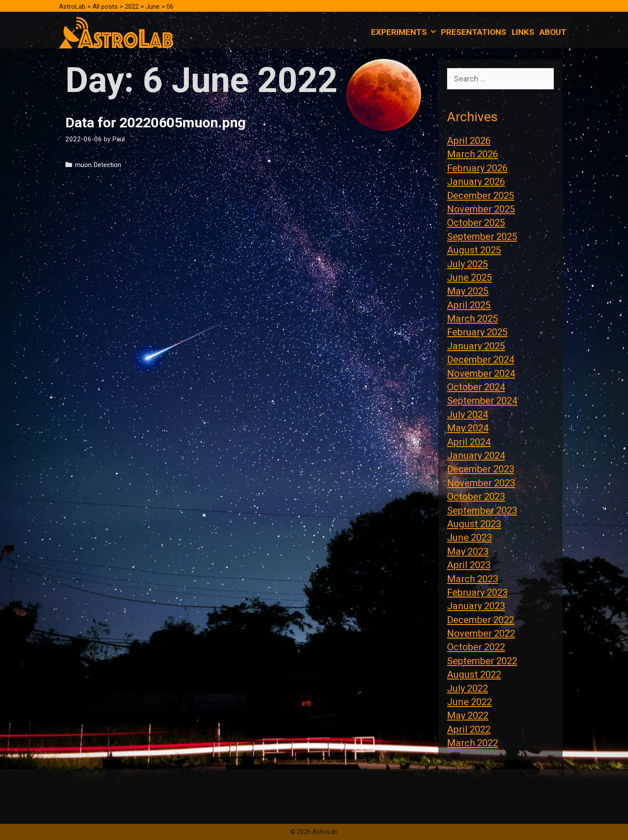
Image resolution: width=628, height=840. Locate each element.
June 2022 (469, 702)
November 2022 (481, 633)
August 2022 (474, 674)
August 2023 (474, 524)
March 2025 (473, 319)
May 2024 (468, 428)
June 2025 (469, 278)
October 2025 (476, 223)
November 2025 (481, 209)
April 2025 (469, 305)
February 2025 (477, 332)
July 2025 (468, 264)
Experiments (405, 32)
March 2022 (473, 743)
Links (523, 32)
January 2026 (476, 182)
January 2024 (476, 456)
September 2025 (482, 237)
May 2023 (468, 551)
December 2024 (481, 360)
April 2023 (469, 565)
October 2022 (476, 647)
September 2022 (482, 661)
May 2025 (468, 291)
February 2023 (477, 592)
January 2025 (476, 346)
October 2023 (476, 497)
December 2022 (481, 620)
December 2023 (481, 469)
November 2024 (481, 374)
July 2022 (468, 688)
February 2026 (477, 168)
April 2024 (469, 442)
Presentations (474, 32)
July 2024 (468, 415)
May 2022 (468, 715)
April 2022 (469, 729)
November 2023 (481, 483)
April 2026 (469, 141)
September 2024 (482, 401)
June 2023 (469, 538)
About (553, 32)
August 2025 (474, 250)
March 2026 (473, 154)
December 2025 (481, 196)
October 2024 (476, 387)
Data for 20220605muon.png (155, 123)
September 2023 (482, 510)
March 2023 (473, 579)
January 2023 (476, 606)
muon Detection (98, 165)
